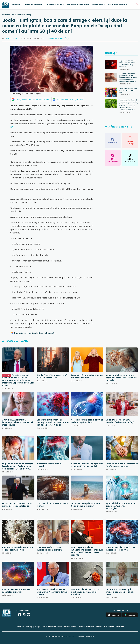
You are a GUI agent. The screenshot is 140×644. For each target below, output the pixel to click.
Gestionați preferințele (86, 627)
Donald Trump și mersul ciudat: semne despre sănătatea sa (17, 505)
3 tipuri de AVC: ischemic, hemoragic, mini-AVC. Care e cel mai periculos (17, 422)
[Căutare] (137, 4)
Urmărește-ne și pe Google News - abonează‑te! (35, 333)
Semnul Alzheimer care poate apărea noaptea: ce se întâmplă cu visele (121, 378)
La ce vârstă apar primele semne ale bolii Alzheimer (87, 376)
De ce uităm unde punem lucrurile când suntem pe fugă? (121, 421)
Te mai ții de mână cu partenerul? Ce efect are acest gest (122, 465)
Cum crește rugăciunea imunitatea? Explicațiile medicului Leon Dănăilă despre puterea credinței (87, 551)
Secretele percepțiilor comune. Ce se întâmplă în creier (86, 505)
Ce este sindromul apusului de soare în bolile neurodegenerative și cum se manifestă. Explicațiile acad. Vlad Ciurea (18, 380)
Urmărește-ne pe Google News (70, 99)
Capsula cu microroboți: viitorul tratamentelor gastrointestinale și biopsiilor (128, 64)
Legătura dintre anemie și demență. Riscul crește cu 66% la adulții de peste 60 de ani (53, 422)
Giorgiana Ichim (11, 38)
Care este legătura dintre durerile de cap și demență (50, 549)
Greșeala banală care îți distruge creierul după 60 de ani (87, 421)
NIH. (12, 127)
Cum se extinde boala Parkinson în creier (52, 505)
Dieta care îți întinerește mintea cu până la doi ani (128, 90)
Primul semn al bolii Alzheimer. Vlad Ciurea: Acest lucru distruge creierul (53, 592)
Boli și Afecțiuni (17, 15)
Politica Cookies (70, 627)
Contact (99, 627)
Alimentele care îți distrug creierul (49, 465)
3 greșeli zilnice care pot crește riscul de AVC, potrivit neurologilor (121, 506)
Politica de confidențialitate (52, 627)
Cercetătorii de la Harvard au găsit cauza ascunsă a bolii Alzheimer (86, 592)
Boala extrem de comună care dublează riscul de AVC (120, 549)
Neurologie (28, 15)
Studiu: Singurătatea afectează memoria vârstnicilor (52, 376)
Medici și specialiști (33, 627)
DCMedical (6, 15)
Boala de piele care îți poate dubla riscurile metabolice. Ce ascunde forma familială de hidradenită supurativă (128, 78)
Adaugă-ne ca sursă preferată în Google (32, 99)
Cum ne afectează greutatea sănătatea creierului (16, 591)
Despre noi (20, 627)
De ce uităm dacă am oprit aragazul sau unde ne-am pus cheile (120, 592)
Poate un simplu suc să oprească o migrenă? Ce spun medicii (87, 465)
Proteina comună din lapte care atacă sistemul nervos (17, 549)
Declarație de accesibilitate (114, 627)
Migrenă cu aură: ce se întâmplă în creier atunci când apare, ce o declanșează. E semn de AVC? (18, 466)
